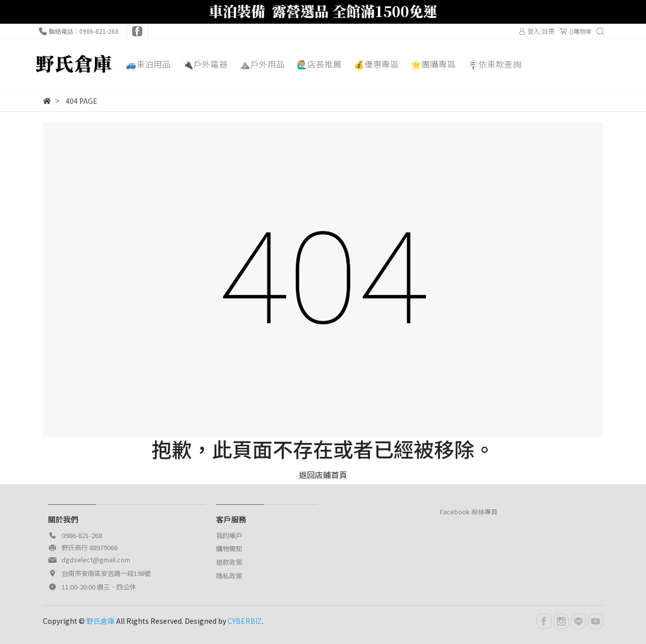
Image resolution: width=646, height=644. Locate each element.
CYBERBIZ (245, 621)
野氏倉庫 (100, 621)
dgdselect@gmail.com (96, 560)
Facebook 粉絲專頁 (469, 512)
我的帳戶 (229, 535)
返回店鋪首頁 (323, 475)
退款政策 (229, 562)
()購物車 (575, 31)
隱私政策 (229, 576)
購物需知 (229, 548)
